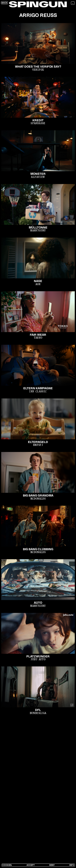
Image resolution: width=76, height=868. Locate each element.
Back (4, 3)
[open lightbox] (38, 49)
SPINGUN (38, 5)
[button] (73, 3)
